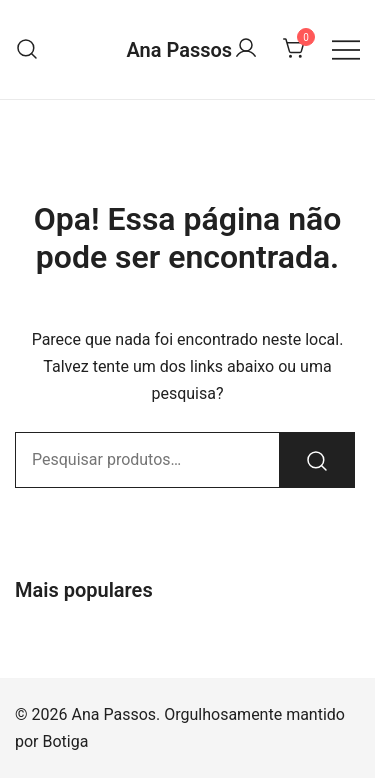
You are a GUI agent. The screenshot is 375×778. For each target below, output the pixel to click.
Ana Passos (179, 50)
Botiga (66, 741)
